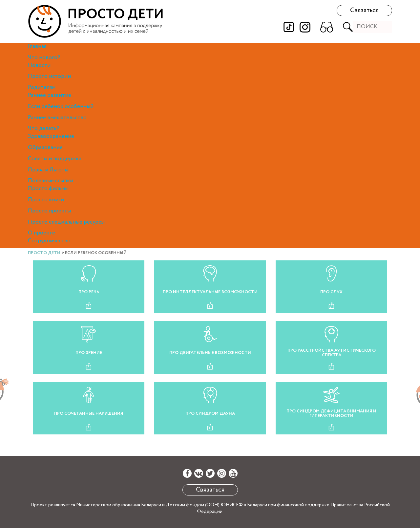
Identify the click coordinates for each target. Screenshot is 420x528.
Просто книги (46, 200)
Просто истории (49, 76)
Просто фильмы (48, 189)
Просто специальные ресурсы (66, 222)
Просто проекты (49, 211)
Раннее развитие (50, 95)
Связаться (364, 10)
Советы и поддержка (55, 159)
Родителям (42, 88)
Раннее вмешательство (57, 118)
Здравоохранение (51, 136)
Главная (37, 46)
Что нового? (44, 58)
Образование (45, 148)
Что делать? (43, 129)
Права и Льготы (48, 170)
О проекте (42, 233)
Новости (39, 66)
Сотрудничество (49, 241)
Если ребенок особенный (61, 107)
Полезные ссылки (51, 181)
